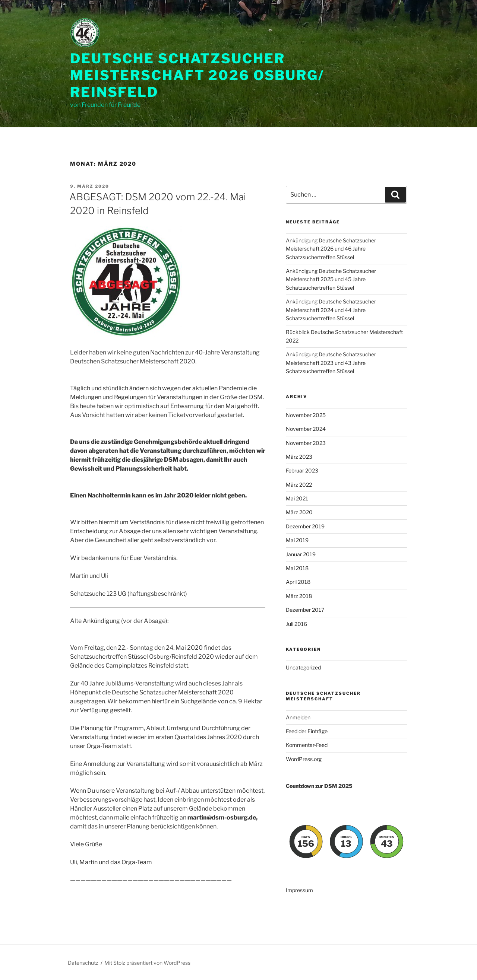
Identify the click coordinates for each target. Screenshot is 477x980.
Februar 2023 (302, 470)
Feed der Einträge (307, 731)
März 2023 (299, 457)
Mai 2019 (297, 540)
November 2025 (306, 415)
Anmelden (298, 717)
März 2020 (299, 512)
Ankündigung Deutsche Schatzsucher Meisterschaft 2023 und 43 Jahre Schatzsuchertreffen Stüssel (331, 363)
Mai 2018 (297, 568)
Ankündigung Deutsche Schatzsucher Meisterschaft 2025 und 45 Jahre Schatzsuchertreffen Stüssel (331, 279)
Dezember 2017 (305, 610)
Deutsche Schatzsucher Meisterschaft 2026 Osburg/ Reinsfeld (197, 75)
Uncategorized (303, 667)
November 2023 (306, 443)
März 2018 (299, 596)
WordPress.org (304, 759)
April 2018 (298, 582)
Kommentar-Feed (307, 745)
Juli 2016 (296, 624)
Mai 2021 (297, 498)
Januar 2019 (301, 554)
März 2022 (299, 485)
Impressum (299, 890)
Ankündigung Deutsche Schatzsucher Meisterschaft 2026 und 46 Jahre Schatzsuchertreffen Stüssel (331, 249)
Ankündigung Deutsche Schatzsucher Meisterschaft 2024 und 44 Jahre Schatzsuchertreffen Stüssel (331, 310)
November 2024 (306, 429)
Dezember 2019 (305, 526)
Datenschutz (83, 963)
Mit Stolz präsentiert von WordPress (147, 963)
